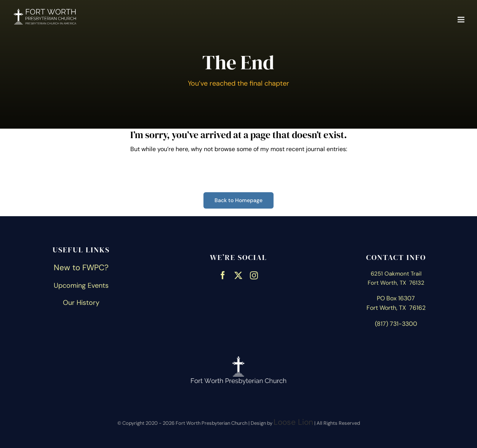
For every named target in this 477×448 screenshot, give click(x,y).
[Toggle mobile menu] (462, 20)
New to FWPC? (81, 268)
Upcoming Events (81, 285)
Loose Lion (293, 422)
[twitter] (238, 274)
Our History (81, 303)
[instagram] (254, 274)
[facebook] (223, 274)
